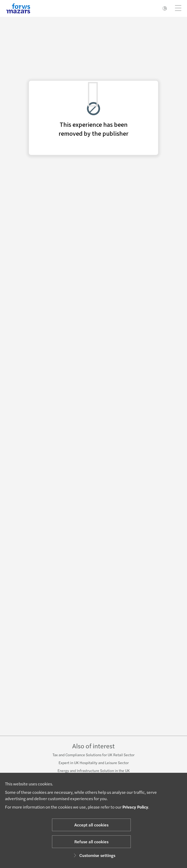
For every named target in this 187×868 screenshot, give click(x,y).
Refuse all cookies (91, 842)
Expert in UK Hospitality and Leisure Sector (94, 763)
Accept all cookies (91, 825)
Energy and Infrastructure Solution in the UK (94, 770)
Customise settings (94, 855)
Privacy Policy (135, 807)
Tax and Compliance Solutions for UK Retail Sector (93, 755)
